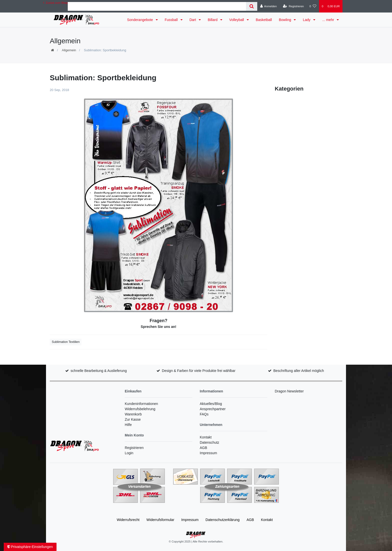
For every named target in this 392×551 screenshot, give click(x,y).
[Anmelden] (268, 6)
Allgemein (69, 50)
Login (129, 453)
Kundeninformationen (141, 404)
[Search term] (157, 6)
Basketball (264, 20)
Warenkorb (133, 414)
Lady (307, 20)
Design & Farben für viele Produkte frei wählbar (199, 371)
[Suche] (252, 6)
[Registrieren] (293, 6)
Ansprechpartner (213, 409)
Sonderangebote (140, 20)
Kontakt (206, 437)
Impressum (208, 453)
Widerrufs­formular (160, 520)
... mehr (329, 20)
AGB (203, 448)
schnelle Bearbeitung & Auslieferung (99, 371)
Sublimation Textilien (66, 342)
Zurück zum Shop (55, 3)
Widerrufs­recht (128, 520)
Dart (193, 20)
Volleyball (237, 20)
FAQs (204, 414)
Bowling (285, 20)
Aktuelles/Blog (211, 404)
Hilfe (128, 425)
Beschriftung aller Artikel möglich (299, 371)
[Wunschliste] (313, 6)
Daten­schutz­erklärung (222, 520)
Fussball (172, 20)
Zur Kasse (133, 419)
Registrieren (134, 448)
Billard (213, 20)
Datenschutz (209, 442)
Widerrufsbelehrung (140, 409)
